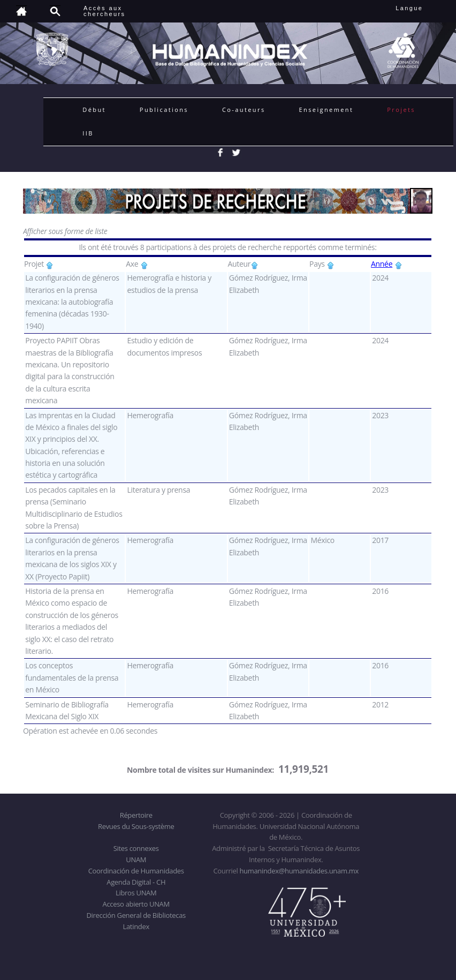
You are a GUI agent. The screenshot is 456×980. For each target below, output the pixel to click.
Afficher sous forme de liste (65, 231)
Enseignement (326, 110)
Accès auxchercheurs (104, 11)
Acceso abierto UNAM (136, 904)
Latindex (136, 926)
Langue (421, 8)
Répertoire (136, 815)
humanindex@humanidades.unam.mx (299, 871)
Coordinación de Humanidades (136, 871)
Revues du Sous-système (136, 826)
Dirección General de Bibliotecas (136, 915)
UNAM (136, 860)
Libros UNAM (136, 893)
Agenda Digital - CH (136, 882)
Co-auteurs (244, 110)
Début (94, 110)
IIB (88, 133)
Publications (164, 110)
